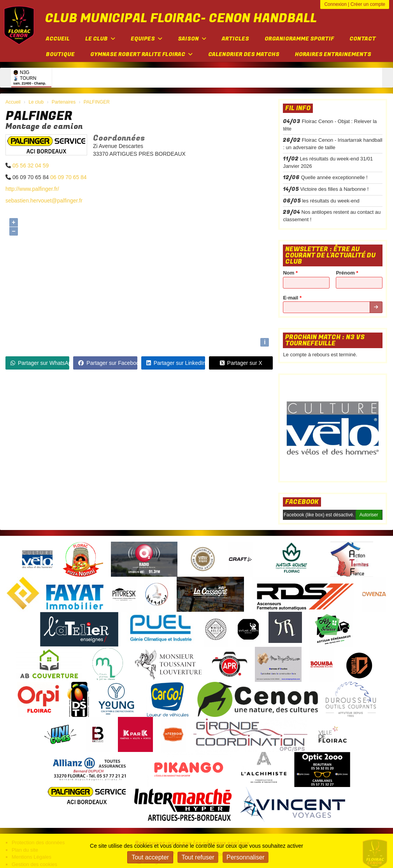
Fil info (298, 108)
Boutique (60, 54)
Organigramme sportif (299, 39)
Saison (192, 39)
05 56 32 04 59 (31, 166)
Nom (290, 273)
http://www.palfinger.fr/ (32, 189)
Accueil (58, 39)
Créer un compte (368, 4)
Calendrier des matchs (244, 54)
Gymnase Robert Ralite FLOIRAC (141, 54)
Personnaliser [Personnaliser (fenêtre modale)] (246, 857)
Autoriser (369, 515)
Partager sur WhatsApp (40, 363)
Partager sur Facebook (108, 363)
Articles (235, 39)
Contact (363, 39)
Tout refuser (198, 857)
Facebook (302, 502)
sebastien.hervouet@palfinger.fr (44, 201)
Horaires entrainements (333, 54)
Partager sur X (241, 363)
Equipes (146, 39)
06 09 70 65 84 (68, 177)
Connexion (335, 4)
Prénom (347, 273)
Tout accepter (150, 857)
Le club (100, 39)
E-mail (292, 298)
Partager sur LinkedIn (176, 363)
